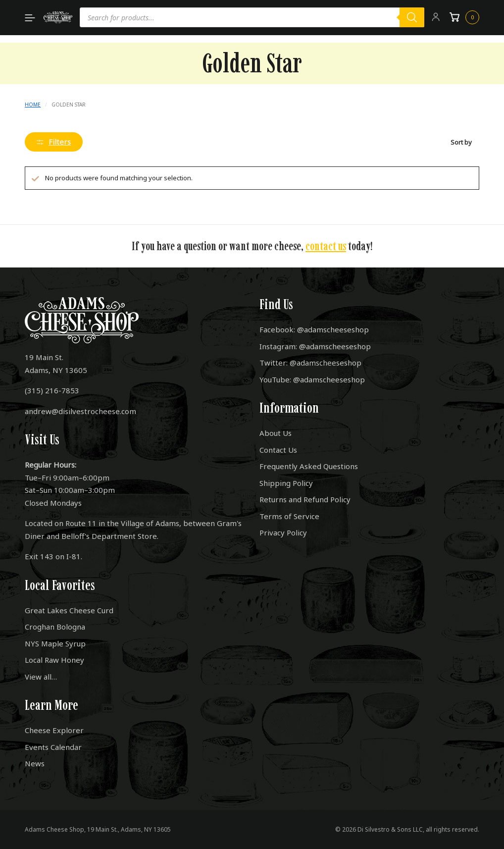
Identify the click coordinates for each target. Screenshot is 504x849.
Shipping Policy (286, 483)
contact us (326, 246)
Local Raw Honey (54, 660)
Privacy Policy (283, 532)
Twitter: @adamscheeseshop (310, 363)
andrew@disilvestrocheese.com (80, 411)
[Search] (412, 17)
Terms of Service (289, 516)
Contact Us (278, 450)
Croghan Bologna (55, 627)
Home (33, 105)
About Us (276, 433)
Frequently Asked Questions (309, 466)
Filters (54, 142)
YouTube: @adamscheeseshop (312, 379)
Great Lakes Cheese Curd (69, 610)
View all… (41, 677)
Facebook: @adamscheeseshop (314, 329)
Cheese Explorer (54, 730)
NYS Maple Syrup (55, 643)
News (35, 763)
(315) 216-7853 (52, 390)
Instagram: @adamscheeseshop (315, 346)
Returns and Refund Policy (305, 499)
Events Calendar (53, 747)
